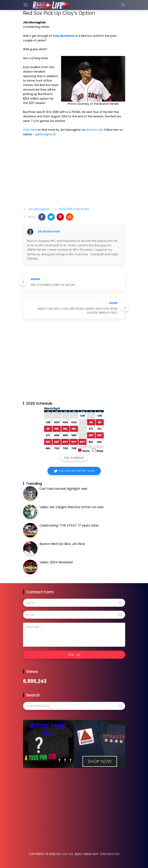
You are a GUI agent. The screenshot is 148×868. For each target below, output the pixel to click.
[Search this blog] (74, 706)
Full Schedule (74, 458)
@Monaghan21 (46, 134)
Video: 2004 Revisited (56, 562)
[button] (42, 217)
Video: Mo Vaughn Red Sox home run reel (71, 507)
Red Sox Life (95, 130)
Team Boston (109, 854)
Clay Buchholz (64, 36)
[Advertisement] (74, 173)
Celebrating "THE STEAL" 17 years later (69, 525)
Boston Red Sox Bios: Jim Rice (62, 544)
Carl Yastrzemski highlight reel (63, 489)
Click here (30, 130)
